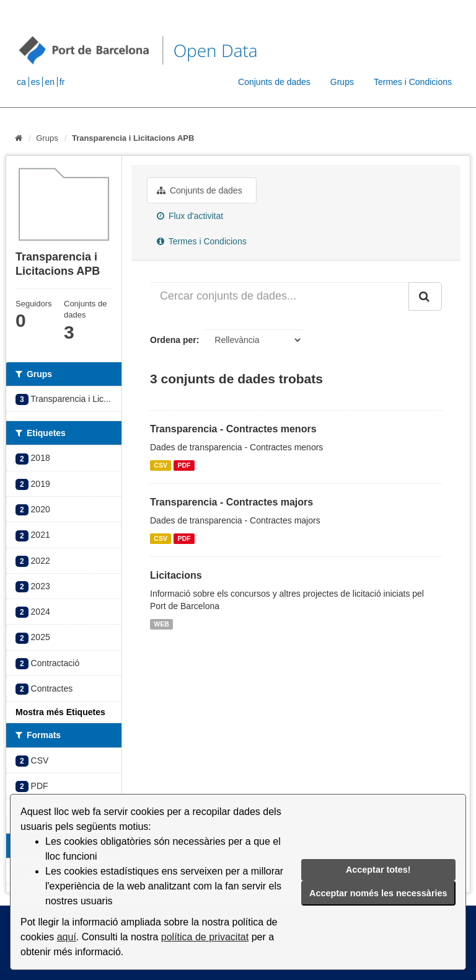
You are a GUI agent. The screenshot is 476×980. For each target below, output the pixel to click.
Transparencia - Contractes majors (231, 502)
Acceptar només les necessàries (378, 893)
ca (21, 82)
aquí (67, 937)
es (36, 82)
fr (62, 82)
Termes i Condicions (413, 82)
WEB (161, 624)
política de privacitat (205, 937)
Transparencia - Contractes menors (233, 429)
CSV (161, 465)
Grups (342, 82)
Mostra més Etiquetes (60, 712)
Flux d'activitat (190, 216)
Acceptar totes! (378, 870)
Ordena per (173, 340)
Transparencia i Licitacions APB (133, 138)
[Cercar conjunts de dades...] (280, 296)
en (50, 82)
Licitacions (176, 575)
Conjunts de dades (274, 82)
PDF (184, 465)
